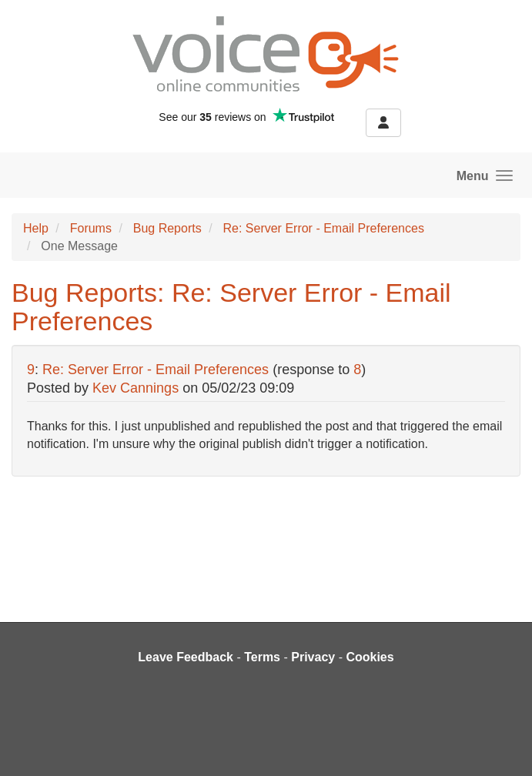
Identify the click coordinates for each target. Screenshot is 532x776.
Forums (91, 228)
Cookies (370, 657)
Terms (262, 657)
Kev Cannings (136, 388)
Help (36, 228)
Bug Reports (167, 228)
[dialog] (503, 745)
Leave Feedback (186, 657)
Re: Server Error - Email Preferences (323, 228)
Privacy (313, 657)
